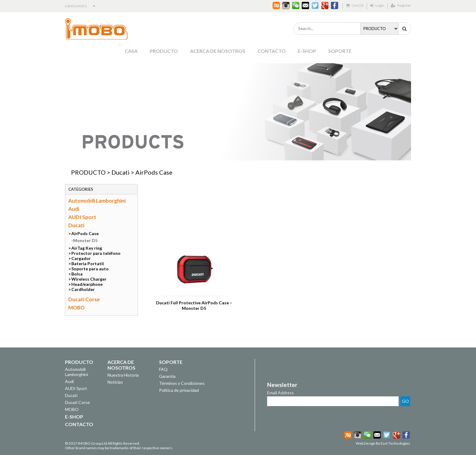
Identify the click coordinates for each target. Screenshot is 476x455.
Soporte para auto (90, 269)
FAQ (163, 369)
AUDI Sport (82, 217)
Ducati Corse (84, 299)
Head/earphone (87, 284)
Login (377, 5)
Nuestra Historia (123, 375)
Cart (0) (355, 5)
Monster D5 (85, 240)
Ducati (121, 172)
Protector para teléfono (96, 253)
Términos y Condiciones (182, 383)
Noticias (115, 382)
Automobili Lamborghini (97, 201)
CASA (131, 51)
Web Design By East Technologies (383, 443)
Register (401, 5)
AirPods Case (154, 172)
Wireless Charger (89, 279)
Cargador (81, 258)
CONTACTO (272, 51)
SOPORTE (340, 51)
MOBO (76, 308)
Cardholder (83, 289)
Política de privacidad (179, 390)
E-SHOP (307, 51)
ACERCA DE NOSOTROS (218, 51)
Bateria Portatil (88, 263)
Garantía (167, 376)
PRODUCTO (164, 51)
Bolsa (77, 274)
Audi (74, 209)
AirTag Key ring (87, 248)
